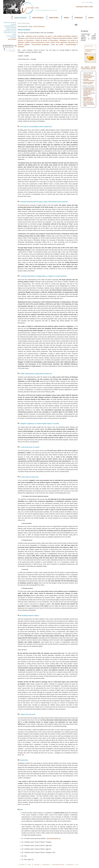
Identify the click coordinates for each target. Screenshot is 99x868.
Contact (91, 7)
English (83, 2)
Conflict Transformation (39, 27)
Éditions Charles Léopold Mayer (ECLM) (88, 68)
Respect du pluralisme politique (62, 38)
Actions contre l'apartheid (59, 42)
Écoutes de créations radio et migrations (88, 83)
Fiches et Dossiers (20, 18)
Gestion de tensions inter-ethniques (40, 38)
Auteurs (86, 7)
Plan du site (22, 865)
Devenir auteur (37, 865)
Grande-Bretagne (71, 45)
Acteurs (91, 18)
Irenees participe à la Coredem (58, 865)
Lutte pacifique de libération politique (65, 36)
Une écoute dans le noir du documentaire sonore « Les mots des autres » (89, 104)
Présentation (80, 7)
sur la (10, 51)
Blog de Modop (88, 73)
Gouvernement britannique (40, 45)
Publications (79, 18)
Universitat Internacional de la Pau (89, 80)
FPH (77, 865)
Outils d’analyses (38, 18)
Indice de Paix (54, 18)
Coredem (12, 51)
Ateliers (66, 18)
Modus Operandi (12, 39)
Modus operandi (70, 865)
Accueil (19, 23)
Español (87, 2)
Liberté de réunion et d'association (47, 40)
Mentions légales (46, 865)
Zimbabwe (21, 47)
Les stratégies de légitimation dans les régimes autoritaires (88, 99)
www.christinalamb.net (54, 838)
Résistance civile (23, 38)
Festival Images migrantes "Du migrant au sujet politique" (89, 76)
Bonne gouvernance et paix (40, 42)
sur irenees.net (10, 49)
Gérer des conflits (57, 45)
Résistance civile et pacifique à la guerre (39, 36)
